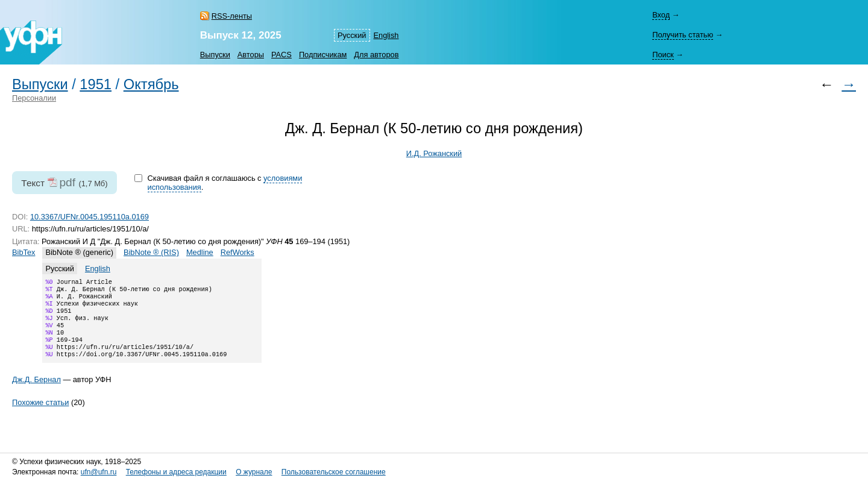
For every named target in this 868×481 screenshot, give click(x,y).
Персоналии (34, 98)
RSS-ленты (232, 16)
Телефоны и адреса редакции (176, 473)
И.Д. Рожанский (434, 153)
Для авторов (376, 55)
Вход (661, 15)
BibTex (24, 252)
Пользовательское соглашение (334, 473)
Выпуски (215, 55)
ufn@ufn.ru (99, 473)
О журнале (254, 473)
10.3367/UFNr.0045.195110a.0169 (90, 217)
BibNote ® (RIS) (151, 252)
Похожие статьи (40, 416)
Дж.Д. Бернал (36, 393)
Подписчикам (323, 55)
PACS (281, 55)
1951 (96, 84)
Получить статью (683, 35)
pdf (67, 182)
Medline (200, 252)
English (386, 35)
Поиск (663, 55)
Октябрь (151, 84)
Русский (352, 35)
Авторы (251, 55)
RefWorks (237, 252)
